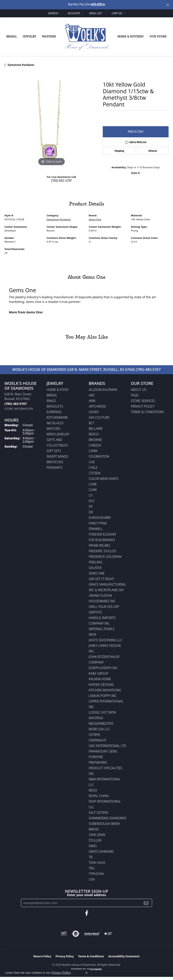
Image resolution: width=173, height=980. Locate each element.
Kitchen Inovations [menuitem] (105, 690)
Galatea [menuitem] (95, 568)
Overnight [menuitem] (98, 740)
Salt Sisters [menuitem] (98, 813)
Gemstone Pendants (21, 65)
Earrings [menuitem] (54, 412)
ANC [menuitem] (92, 395)
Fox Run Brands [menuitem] (102, 540)
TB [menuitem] (91, 857)
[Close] (168, 5)
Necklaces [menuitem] (55, 423)
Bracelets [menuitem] (55, 406)
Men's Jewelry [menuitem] (58, 434)
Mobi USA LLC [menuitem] (99, 729)
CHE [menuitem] (92, 462)
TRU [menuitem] (92, 868)
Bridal (12, 37)
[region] (51, 120)
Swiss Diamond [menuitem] (101, 851)
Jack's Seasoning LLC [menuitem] (106, 640)
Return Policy (42, 956)
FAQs (135, 395)
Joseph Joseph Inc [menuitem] (103, 668)
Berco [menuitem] (94, 434)
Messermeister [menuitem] (101, 723)
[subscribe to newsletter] (146, 903)
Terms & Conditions (148, 412)
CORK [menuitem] (93, 490)
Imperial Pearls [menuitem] (102, 629)
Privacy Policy (143, 406)
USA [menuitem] (92, 879)
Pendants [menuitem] (55, 468)
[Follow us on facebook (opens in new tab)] (87, 913)
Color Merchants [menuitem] (104, 479)
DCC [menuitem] (92, 501)
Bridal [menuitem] (52, 395)
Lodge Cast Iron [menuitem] (102, 712)
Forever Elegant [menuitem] (103, 534)
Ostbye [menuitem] (94, 735)
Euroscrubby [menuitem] (100, 518)
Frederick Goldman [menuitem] (105, 557)
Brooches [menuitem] (55, 462)
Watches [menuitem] (54, 429)
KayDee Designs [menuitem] (101, 685)
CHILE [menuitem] (93, 468)
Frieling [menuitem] (96, 562)
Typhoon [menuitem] (96, 874)
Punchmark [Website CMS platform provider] (95, 969)
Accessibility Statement (124, 956)
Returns (153, 151)
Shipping (119, 151)
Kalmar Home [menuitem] (100, 679)
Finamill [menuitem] (96, 529)
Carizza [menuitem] (95, 445)
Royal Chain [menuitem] (99, 796)
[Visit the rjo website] (64, 934)
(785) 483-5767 (61, 181)
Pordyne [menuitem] (96, 757)
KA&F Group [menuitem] (98, 673)
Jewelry (29, 37)
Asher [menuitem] (94, 412)
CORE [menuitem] (93, 484)
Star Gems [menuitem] (97, 835)
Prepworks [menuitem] (98, 762)
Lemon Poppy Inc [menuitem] (103, 696)
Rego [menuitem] (93, 790)
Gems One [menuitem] (97, 573)
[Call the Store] (16, 404)
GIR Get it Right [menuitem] (101, 579)
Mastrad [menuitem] (96, 718)
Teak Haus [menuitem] (97, 863)
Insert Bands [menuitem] (57, 456)
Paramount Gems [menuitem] (103, 751)
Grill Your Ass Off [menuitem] (104, 607)
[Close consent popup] (86, 973)
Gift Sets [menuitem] (54, 451)
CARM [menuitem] (93, 451)
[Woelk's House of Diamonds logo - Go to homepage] (86, 37)
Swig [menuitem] (93, 846)
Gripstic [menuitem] (96, 612)
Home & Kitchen (131, 37)
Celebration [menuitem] (99, 456)
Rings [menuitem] (51, 401)
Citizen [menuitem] (95, 473)
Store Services (143, 401)
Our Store (158, 37)
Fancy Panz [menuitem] (98, 523)
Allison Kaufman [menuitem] (103, 390)
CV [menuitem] (91, 495)
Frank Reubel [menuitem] (100, 545)
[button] (55, 13)
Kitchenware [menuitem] (57, 417)
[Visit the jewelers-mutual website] (92, 934)
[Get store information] (19, 409)
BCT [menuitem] (92, 423)
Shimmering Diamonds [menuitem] (108, 818)
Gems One (95, 219)
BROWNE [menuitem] (95, 440)
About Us (139, 390)
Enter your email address (86, 895)
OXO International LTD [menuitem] (108, 746)
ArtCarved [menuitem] (97, 406)
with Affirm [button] (98, 5)
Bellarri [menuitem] (96, 429)
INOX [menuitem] (93, 634)
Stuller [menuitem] (95, 840)
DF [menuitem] (91, 506)
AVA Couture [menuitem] (99, 417)
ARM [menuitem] (92, 401)
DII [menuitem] (91, 512)
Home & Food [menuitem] (58, 390)
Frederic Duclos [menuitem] (102, 551)
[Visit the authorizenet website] (76, 934)
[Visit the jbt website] (108, 934)
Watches (49, 37)
